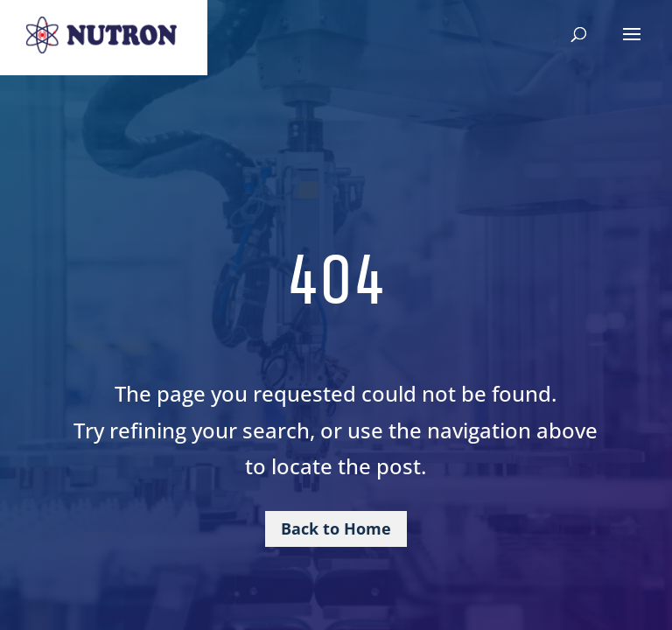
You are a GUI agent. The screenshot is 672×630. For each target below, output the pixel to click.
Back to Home (336, 528)
